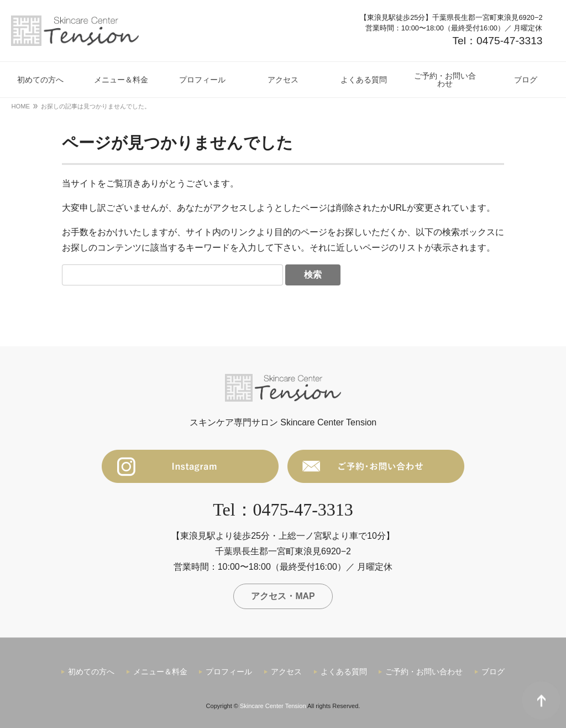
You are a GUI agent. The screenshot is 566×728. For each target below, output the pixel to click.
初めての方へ (91, 672)
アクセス (286, 672)
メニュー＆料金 (160, 672)
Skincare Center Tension (273, 706)
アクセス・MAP (283, 596)
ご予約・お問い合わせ (424, 672)
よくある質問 (344, 672)
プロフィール (229, 672)
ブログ (493, 672)
